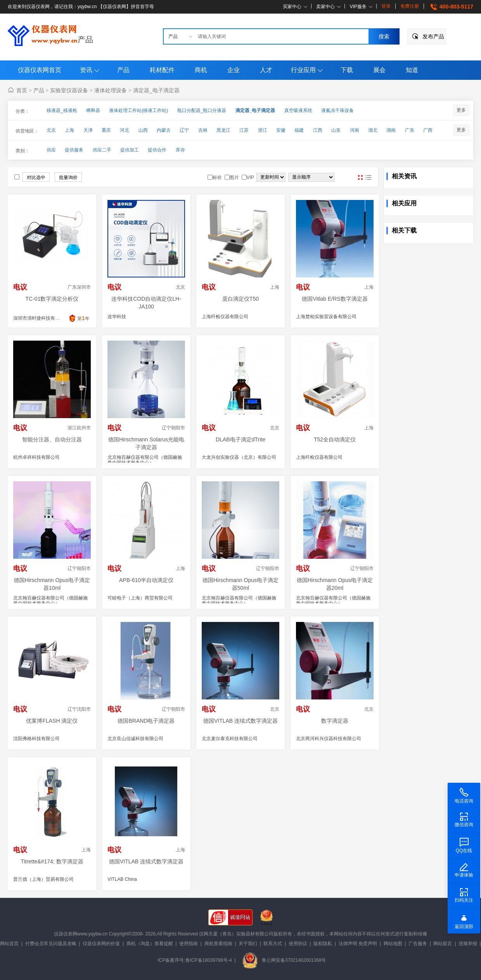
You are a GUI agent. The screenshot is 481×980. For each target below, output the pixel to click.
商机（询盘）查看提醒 (150, 944)
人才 (266, 70)
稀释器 (93, 110)
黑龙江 (223, 130)
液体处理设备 (111, 90)
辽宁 (184, 130)
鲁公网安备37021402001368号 (284, 960)
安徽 (281, 130)
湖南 (391, 130)
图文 (368, 177)
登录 (386, 6)
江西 (318, 130)
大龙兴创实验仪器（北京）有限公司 (239, 457)
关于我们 (248, 944)
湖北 (373, 130)
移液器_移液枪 (62, 110)
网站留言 (443, 944)
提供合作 (157, 150)
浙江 (263, 130)
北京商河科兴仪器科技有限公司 (329, 739)
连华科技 (117, 317)
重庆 (106, 130)
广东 (410, 130)
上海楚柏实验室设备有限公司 (326, 317)
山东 (336, 130)
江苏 (244, 130)
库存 (180, 150)
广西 (428, 130)
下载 (347, 70)
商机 (201, 70)
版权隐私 (323, 944)
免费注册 (410, 6)
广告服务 (418, 944)
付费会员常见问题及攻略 (51, 944)
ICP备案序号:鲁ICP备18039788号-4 (195, 960)
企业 (234, 70)
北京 (51, 130)
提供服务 (74, 150)
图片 (360, 177)
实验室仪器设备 (69, 90)
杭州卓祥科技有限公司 (36, 457)
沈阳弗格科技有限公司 (36, 739)
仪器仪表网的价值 (101, 944)
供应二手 (102, 150)
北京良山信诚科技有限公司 (135, 739)
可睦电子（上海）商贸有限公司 (140, 598)
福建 (299, 130)
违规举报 (468, 944)
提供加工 (130, 150)
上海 (69, 130)
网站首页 (9, 944)
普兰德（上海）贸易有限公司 (43, 879)
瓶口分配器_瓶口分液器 (202, 110)
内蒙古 (164, 130)
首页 (22, 90)
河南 (355, 130)
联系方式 (273, 944)
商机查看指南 (218, 944)
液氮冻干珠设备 (337, 110)
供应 (51, 150)
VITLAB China (122, 879)
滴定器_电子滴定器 (156, 90)
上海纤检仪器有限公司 (225, 317)
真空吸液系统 (298, 110)
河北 (125, 130)
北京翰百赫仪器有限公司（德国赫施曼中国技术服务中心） (145, 460)
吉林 (203, 130)
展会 (379, 70)
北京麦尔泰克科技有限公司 (230, 739)
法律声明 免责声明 (358, 944)
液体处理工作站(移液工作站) (138, 110)
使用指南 (189, 944)
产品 (85, 40)
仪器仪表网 (66, 934)
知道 (412, 70)
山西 (143, 130)
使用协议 (298, 944)
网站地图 (393, 944)
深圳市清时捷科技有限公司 (41, 318)
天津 (88, 130)
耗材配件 (162, 70)
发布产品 (433, 36)
